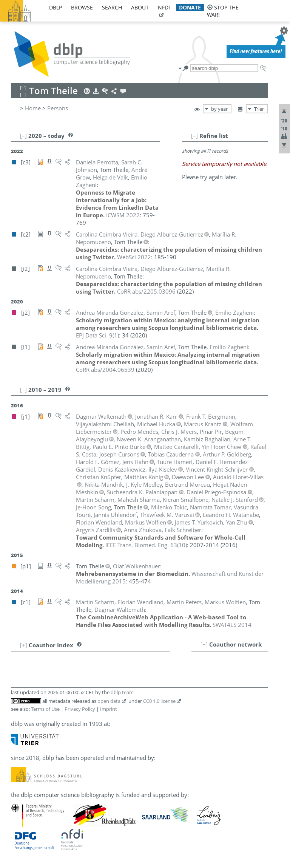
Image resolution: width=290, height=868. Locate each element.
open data (109, 701)
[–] (194, 136)
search (112, 7)
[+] (204, 644)
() (97, 335)
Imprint (109, 709)
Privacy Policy (80, 709)
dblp (56, 7)
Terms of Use (45, 709)
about (140, 7)
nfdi (164, 7)
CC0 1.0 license (159, 701)
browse (82, 7)
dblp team (122, 692)
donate (190, 7)
